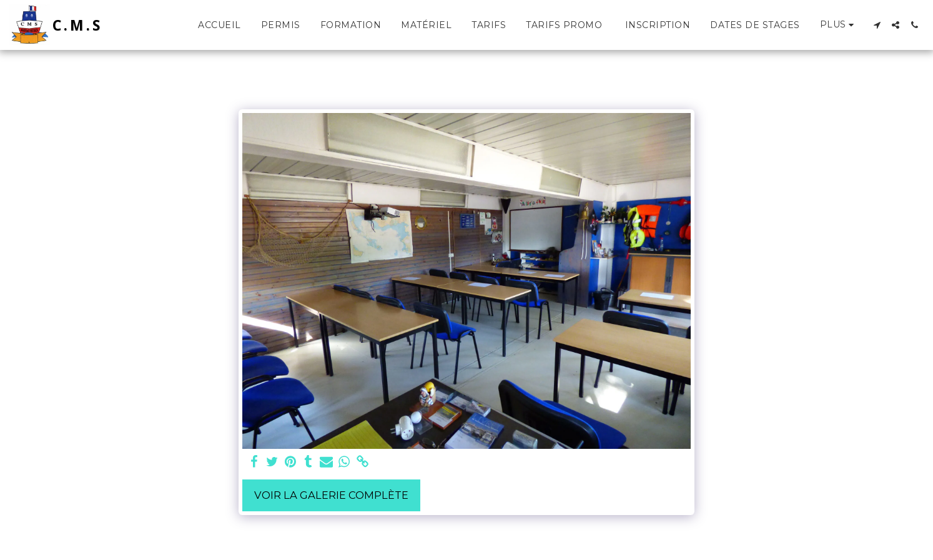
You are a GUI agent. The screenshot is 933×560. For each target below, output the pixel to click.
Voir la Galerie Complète (331, 495)
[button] (877, 25)
